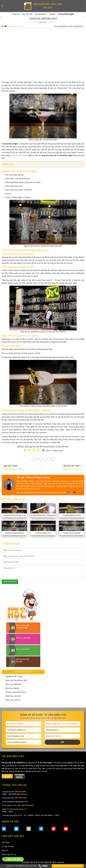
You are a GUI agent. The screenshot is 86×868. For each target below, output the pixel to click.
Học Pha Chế (27, 14)
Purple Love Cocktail (72, 533)
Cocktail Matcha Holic (72, 515)
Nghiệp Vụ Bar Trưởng (14, 676)
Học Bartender (41, 14)
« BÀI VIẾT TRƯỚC (21, 468)
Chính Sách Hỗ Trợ (9, 855)
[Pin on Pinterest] (41, 459)
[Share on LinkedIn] (45, 459)
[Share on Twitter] (37, 459)
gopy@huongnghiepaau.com (17, 802)
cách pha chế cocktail (20, 155)
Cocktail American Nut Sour (14, 515)
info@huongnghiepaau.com (17, 809)
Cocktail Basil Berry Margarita (43, 515)
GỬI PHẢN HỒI (10, 582)
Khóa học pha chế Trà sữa (16, 692)
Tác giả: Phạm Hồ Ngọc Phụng (33, 477)
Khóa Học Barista (12, 688)
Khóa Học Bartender (13, 684)
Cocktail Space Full (43, 533)
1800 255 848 (14, 859)
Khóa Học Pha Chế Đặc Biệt (16, 680)
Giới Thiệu (5, 842)
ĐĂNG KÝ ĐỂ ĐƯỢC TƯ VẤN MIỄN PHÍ (68, 866)
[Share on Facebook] (33, 459)
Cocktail (52, 14)
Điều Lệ (5, 851)
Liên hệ (7, 776)
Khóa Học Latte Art (13, 700)
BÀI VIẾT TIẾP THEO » (63, 468)
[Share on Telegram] (53, 459)
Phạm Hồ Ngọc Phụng (15, 26)
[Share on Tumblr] (49, 459)
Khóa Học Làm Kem (13, 696)
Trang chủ (16, 14)
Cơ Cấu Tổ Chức (8, 846)
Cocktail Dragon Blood (14, 533)
